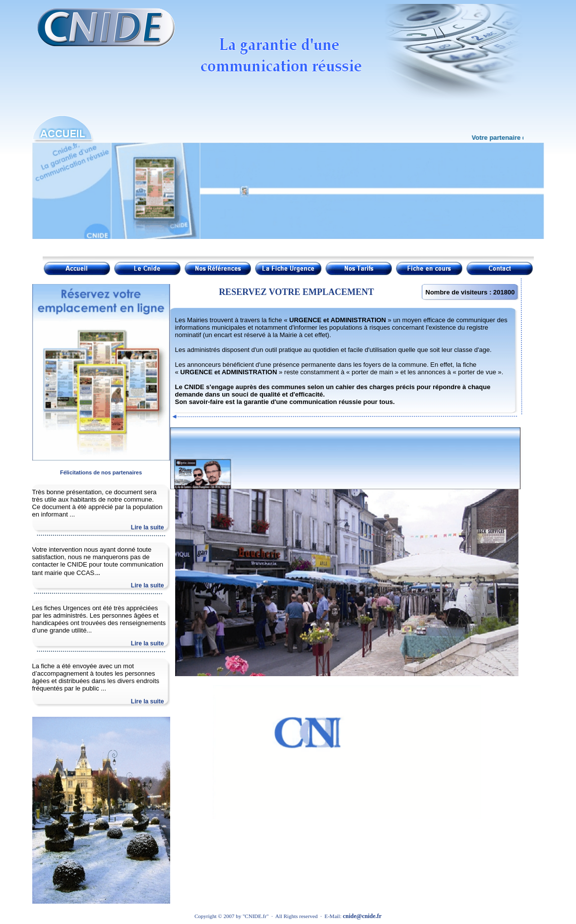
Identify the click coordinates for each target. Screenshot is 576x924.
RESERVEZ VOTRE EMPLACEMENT (296, 292)
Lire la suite (148, 527)
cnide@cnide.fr (362, 916)
